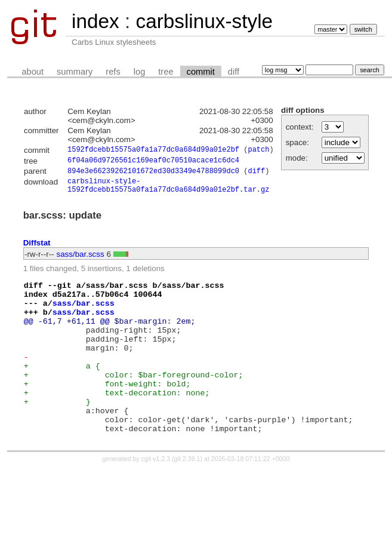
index (95, 21)
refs (113, 72)
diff (234, 72)
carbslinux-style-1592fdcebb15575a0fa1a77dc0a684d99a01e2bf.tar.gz (168, 191)
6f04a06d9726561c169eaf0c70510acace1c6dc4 (153, 162)
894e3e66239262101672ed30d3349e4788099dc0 (153, 174)
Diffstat (37, 249)
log (140, 72)
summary (75, 72)
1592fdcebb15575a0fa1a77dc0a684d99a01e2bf (153, 151)
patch (258, 151)
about (33, 72)
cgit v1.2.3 (156, 496)
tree (166, 72)
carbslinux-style (204, 21)
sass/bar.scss (81, 261)
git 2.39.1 (187, 496)
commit (201, 72)
